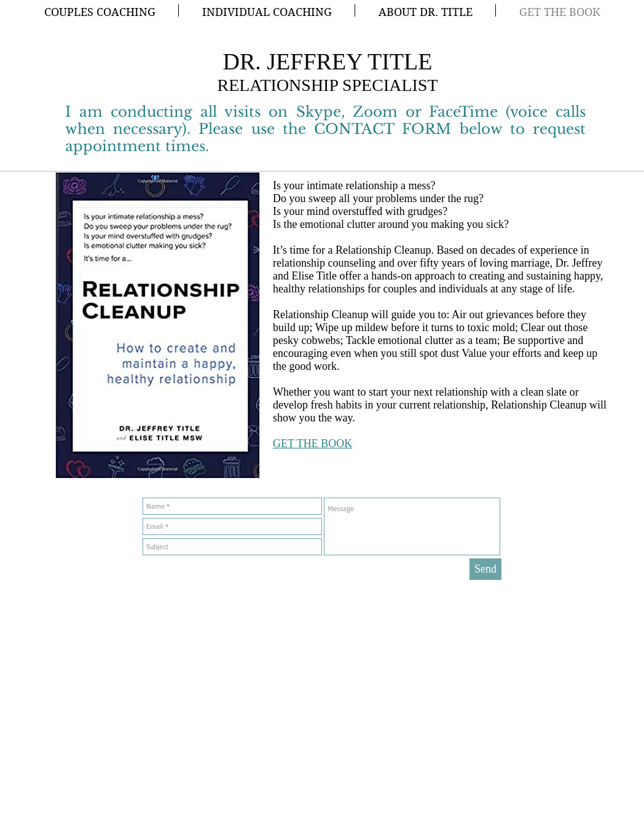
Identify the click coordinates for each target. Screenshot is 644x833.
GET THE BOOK (312, 444)
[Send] (485, 569)
